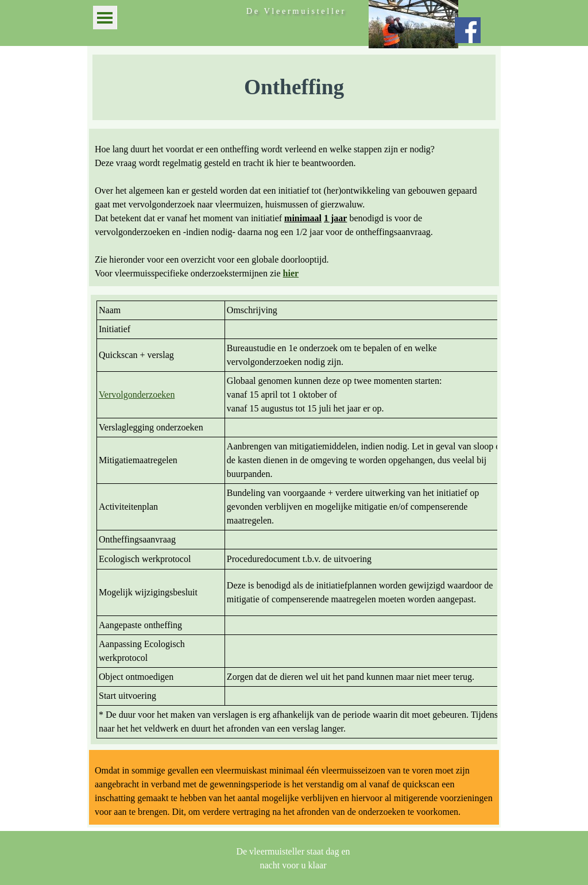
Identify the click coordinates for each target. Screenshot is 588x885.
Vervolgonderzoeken (137, 395)
